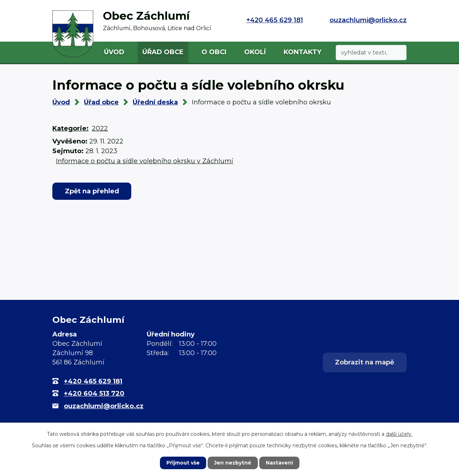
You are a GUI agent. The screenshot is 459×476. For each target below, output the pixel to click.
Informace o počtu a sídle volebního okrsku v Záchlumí (145, 161)
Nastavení (280, 463)
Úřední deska (155, 102)
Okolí (255, 52)
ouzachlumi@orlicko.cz (368, 20)
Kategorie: (70, 128)
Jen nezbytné (233, 463)
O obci (214, 52)
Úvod (114, 52)
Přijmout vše (183, 463)
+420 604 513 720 (94, 393)
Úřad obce (163, 52)
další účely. (399, 434)
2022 (100, 128)
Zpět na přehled (92, 191)
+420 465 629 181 (275, 20)
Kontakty (302, 52)
